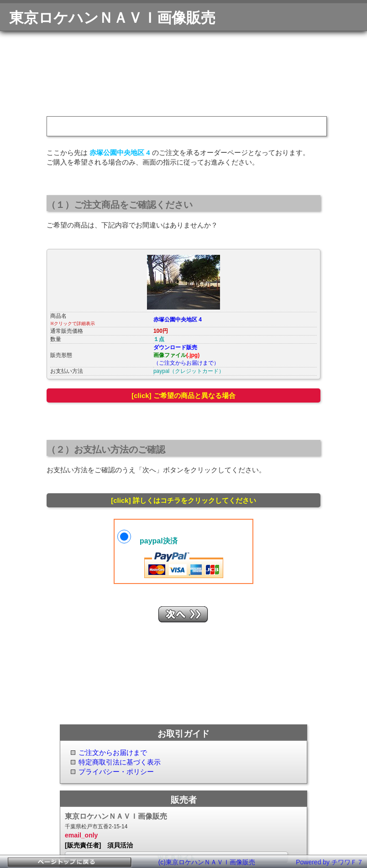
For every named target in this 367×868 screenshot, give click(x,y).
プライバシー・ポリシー (116, 772)
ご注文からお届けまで (113, 752)
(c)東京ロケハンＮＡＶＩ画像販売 (207, 862)
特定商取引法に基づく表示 (120, 762)
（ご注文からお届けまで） (186, 363)
